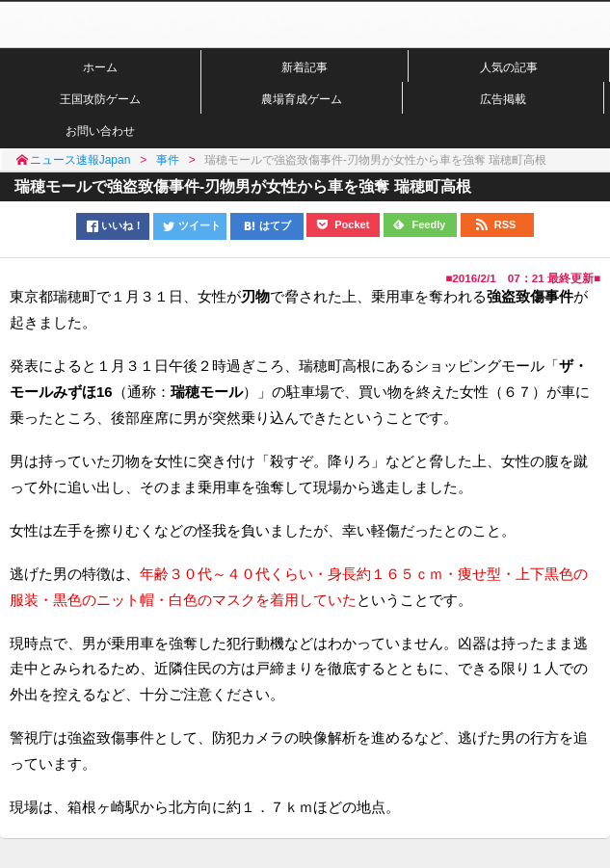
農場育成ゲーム (302, 99)
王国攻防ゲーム (100, 99)
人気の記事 (509, 67)
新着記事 (305, 67)
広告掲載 (503, 99)
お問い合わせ (100, 131)
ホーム (100, 67)
